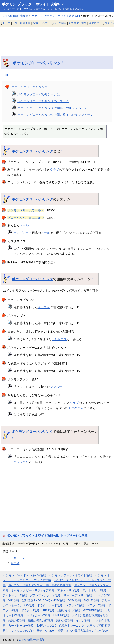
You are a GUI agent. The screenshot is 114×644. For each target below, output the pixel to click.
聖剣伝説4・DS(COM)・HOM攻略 (44, 600)
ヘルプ (44, 23)
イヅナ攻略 (83, 620)
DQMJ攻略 (74, 600)
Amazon (50, 631)
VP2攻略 (14, 600)
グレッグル (21, 462)
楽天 (61, 631)
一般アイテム (19, 558)
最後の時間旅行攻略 (41, 620)
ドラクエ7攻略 (96, 605)
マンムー (56, 387)
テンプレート (23, 233)
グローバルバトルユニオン (26, 218)
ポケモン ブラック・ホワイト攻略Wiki (33, 4)
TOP (6, 75)
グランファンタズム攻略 (45, 595)
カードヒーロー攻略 (21, 626)
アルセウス (59, 339)
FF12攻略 (49, 610)
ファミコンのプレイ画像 (27, 631)
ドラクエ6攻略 (75, 605)
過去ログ (94, 23)
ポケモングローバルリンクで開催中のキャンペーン (52, 108)
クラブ (54, 170)
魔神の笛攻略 (65, 620)
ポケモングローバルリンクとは (39, 94)
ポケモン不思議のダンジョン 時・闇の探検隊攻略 (40, 585)
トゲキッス (76, 408)
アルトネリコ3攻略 (15, 595)
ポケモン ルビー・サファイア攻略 (33, 590)
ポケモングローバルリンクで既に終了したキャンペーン (55, 115)
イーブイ (44, 307)
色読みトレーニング (72, 626)
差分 (84, 23)
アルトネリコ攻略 (69, 590)
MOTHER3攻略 (93, 610)
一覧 (15, 23)
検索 (35, 23)
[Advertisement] (57, 38)
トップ (6, 23)
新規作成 (74, 23)
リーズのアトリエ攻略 (78, 595)
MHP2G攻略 (61, 615)
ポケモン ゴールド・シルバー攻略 (24, 575)
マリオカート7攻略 (39, 615)
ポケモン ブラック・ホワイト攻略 (70, 575)
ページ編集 (60, 23)
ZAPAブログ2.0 (46, 626)
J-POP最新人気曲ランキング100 (87, 631)
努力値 (15, 563)
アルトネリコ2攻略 (95, 590)
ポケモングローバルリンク (37, 63)
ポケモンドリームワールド (26, 210)
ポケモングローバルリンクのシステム (43, 101)
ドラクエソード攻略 (50, 605)
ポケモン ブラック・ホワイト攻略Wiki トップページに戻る (47, 536)
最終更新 (25, 23)
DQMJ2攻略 (92, 600)
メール (24, 225)
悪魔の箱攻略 (17, 620)
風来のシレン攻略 (69, 610)
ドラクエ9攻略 (31, 610)
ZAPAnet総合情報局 (15, 16)
